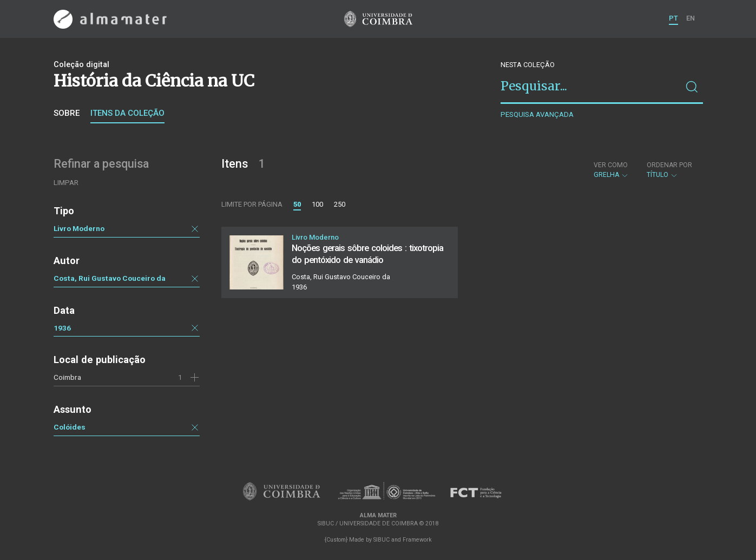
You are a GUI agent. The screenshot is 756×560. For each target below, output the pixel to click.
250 (340, 204)
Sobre (67, 113)
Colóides (70, 427)
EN (691, 18)
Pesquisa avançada (537, 114)
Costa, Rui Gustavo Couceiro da (110, 278)
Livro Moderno (79, 228)
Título (669, 170)
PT (673, 18)
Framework (417, 540)
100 (317, 204)
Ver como (611, 165)
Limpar (66, 183)
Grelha (611, 170)
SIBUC (382, 540)
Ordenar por (669, 165)
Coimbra (67, 377)
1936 (62, 328)
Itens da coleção (127, 113)
